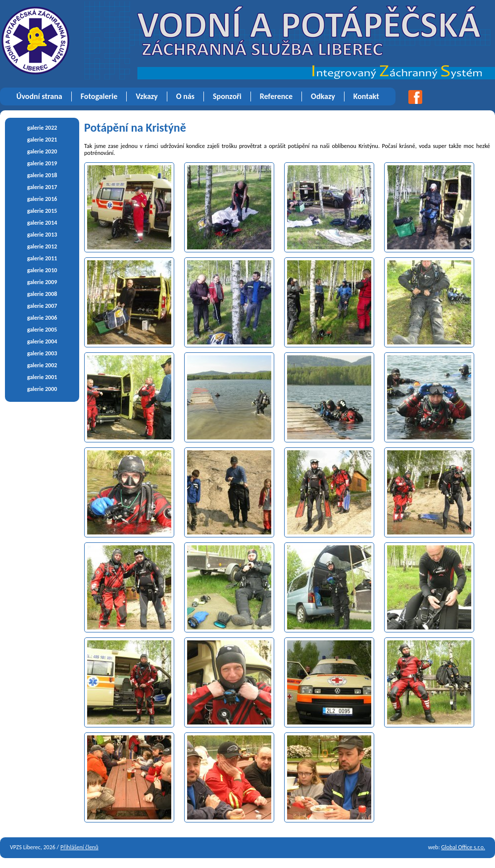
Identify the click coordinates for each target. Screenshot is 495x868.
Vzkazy (147, 96)
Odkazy (323, 96)
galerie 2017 (42, 187)
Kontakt (366, 96)
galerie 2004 (42, 341)
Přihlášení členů (79, 847)
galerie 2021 (42, 140)
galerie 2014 (42, 223)
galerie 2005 (42, 330)
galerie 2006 (42, 318)
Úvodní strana (39, 96)
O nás (185, 96)
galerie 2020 (42, 151)
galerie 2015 (42, 211)
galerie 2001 (42, 377)
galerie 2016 (42, 199)
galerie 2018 (42, 175)
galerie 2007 (42, 306)
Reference (276, 96)
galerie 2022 (42, 128)
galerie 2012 (42, 246)
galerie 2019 (42, 163)
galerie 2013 (42, 235)
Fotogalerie (99, 96)
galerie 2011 (42, 258)
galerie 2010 (42, 270)
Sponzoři (227, 96)
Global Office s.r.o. (463, 847)
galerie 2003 (42, 353)
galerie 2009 (42, 282)
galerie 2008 (42, 294)
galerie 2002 (42, 365)
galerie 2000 (42, 389)
